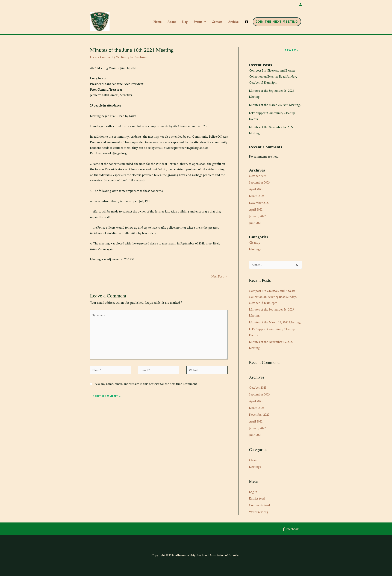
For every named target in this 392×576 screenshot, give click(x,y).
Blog (185, 22)
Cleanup (255, 243)
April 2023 (256, 189)
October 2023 (258, 176)
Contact (217, 22)
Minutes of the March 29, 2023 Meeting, (275, 105)
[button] (204, 22)
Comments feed (260, 505)
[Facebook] (247, 22)
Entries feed (257, 498)
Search (292, 50)
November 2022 (259, 203)
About (172, 22)
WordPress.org (259, 512)
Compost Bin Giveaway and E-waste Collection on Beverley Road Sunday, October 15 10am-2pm (273, 76)
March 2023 (257, 196)
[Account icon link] (300, 4)
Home (157, 22)
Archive (233, 22)
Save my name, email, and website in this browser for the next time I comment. (146, 384)
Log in (253, 492)
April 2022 (256, 209)
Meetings (122, 57)
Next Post (219, 276)
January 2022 (257, 216)
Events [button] (200, 22)
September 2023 (259, 182)
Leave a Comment (102, 57)
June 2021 (255, 223)
